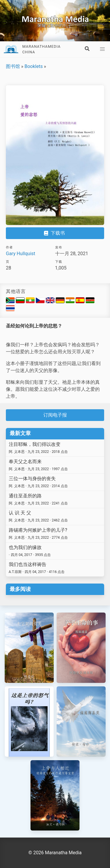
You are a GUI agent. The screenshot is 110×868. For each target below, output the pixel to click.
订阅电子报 (55, 415)
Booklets (33, 66)
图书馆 (13, 66)
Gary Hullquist (21, 254)
